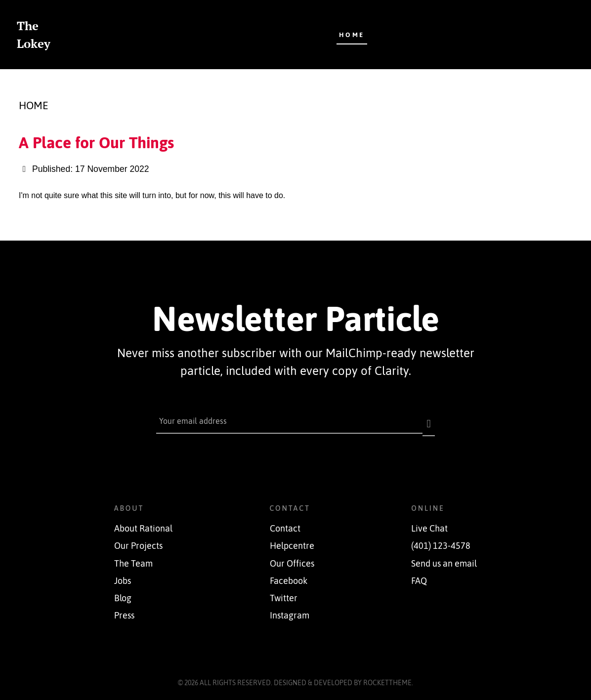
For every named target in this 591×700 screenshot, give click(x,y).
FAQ (419, 576)
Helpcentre (292, 541)
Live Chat (429, 524)
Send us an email (444, 558)
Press (124, 611)
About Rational (143, 524)
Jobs (123, 576)
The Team (133, 558)
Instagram (290, 611)
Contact (285, 524)
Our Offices (292, 558)
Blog (123, 593)
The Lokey (34, 35)
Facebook (289, 576)
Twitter (284, 593)
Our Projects (138, 541)
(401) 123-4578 (441, 541)
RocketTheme (387, 677)
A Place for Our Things (96, 143)
